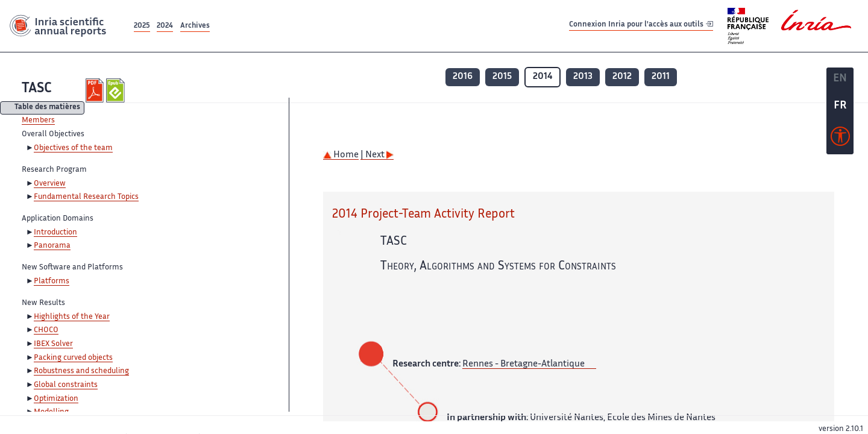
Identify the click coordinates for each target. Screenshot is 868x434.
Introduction (55, 233)
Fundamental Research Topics (86, 197)
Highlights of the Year (72, 317)
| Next (377, 155)
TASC (37, 89)
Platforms (52, 281)
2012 (622, 77)
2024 (165, 26)
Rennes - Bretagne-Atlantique (524, 364)
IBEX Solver (53, 344)
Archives (195, 26)
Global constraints (66, 385)
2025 (142, 26)
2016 (463, 77)
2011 (661, 77)
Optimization (56, 399)
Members (38, 121)
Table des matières (47, 108)
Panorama (52, 246)
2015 (502, 77)
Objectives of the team (73, 148)
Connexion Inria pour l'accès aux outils (641, 26)
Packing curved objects (73, 358)
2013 (583, 77)
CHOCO (46, 330)
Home (341, 155)
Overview (50, 184)
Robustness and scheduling (81, 371)
